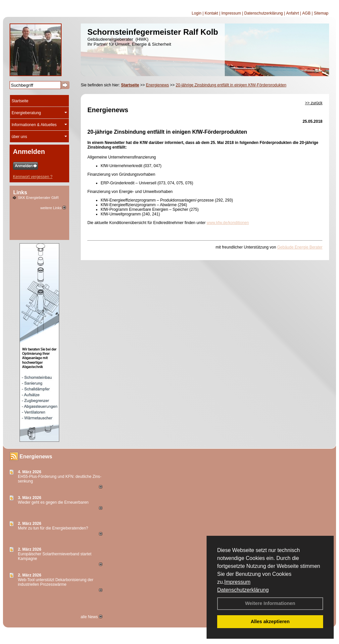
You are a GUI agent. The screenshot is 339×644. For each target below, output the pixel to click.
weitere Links (53, 208)
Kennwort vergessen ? (33, 177)
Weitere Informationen (270, 603)
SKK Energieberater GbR (38, 198)
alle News (91, 617)
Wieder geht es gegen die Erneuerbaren (53, 502)
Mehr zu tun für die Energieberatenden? (53, 528)
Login (196, 13)
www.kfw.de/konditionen (228, 223)
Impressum (237, 582)
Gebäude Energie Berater (300, 247)
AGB (306, 13)
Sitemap (321, 13)
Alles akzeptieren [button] (270, 621)
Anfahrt (292, 13)
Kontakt (211, 13)
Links (20, 192)
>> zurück (314, 103)
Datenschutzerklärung (243, 590)
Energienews (36, 457)
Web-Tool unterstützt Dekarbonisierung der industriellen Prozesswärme (56, 582)
